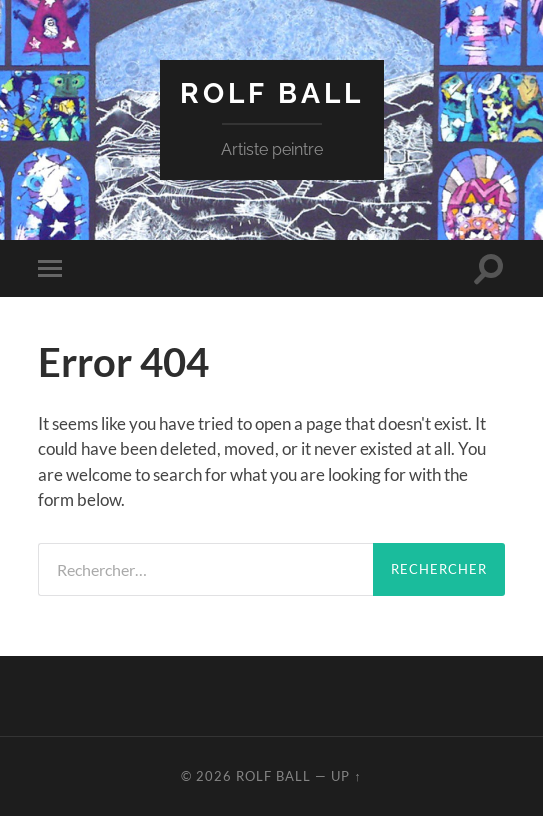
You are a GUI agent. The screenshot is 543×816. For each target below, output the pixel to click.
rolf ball (272, 93)
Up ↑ (346, 776)
